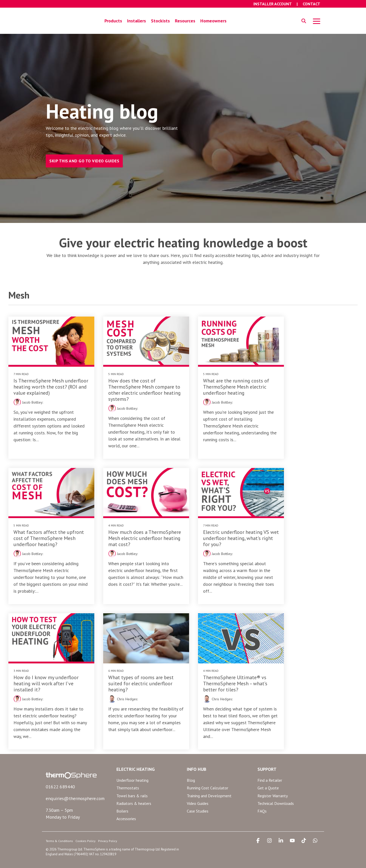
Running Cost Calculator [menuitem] (208, 776)
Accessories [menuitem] (126, 806)
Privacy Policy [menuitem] (108, 829)
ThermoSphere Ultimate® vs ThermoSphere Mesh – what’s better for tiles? (46, 672)
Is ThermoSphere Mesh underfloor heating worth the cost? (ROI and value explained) (48, 381)
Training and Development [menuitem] (209, 784)
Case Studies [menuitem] (198, 799)
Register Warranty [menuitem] (273, 784)
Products (113, 19)
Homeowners (213, 19)
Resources (185, 19)
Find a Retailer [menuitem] (270, 768)
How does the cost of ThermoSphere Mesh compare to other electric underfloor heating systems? (136, 384)
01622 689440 (60, 775)
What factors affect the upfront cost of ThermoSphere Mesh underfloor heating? (316, 381)
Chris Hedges (297, 545)
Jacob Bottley (28, 397)
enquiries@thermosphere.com (75, 786)
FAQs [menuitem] (262, 799)
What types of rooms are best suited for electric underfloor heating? (315, 530)
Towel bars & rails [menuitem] (132, 784)
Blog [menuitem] (191, 768)
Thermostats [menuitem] (128, 776)
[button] (317, 20)
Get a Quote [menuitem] (268, 776)
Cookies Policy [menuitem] (86, 829)
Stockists (160, 19)
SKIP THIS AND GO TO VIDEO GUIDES (84, 159)
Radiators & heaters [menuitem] (134, 791)
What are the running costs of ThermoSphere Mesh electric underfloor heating (226, 381)
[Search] (304, 20)
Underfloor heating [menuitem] (132, 768)
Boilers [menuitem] (122, 799)
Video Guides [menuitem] (198, 791)
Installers (136, 19)
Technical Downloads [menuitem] (276, 791)
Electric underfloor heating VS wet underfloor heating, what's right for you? (137, 530)
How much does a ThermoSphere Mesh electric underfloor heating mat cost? (46, 530)
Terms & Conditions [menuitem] (59, 829)
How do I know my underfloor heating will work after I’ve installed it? (225, 530)
